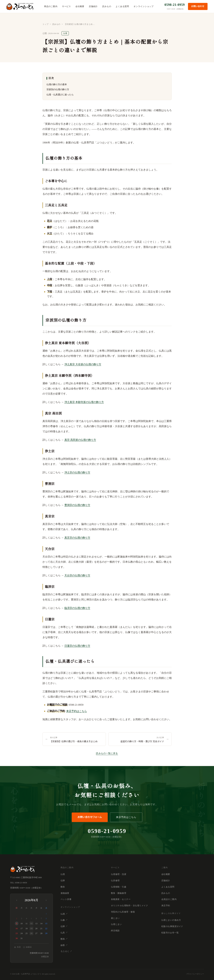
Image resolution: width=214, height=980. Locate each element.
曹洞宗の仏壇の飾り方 (77, 505)
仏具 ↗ (64, 933)
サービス (66, 6)
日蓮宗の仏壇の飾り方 (77, 646)
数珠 (63, 887)
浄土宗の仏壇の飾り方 (77, 472)
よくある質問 (122, 6)
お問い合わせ (198, 6)
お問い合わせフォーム (90, 817)
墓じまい (115, 918)
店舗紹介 (93, 6)
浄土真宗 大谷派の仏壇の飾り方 (83, 364)
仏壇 (63, 874)
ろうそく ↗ (66, 951)
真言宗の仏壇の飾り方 (77, 538)
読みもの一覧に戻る (107, 753)
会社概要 (80, 6)
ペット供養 (66, 899)
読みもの (107, 6)
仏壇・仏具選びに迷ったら (60, 95)
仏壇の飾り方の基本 (57, 84)
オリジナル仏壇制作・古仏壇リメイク (130, 906)
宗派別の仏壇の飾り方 (58, 89)
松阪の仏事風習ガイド (172, 926)
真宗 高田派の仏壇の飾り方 (80, 440)
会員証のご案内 (169, 899)
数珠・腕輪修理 (119, 893)
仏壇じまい (116, 924)
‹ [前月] (17, 900)
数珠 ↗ (64, 939)
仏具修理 (115, 881)
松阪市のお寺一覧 (170, 933)
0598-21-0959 (175, 5)
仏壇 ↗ (64, 914)
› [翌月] (46, 900)
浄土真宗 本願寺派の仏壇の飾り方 (84, 402)
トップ (46, 24)
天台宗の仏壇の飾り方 (77, 575)
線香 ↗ (64, 945)
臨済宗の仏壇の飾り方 (77, 608)
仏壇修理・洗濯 (119, 874)
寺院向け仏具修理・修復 (123, 912)
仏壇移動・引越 (119, 887)
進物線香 (65, 893)
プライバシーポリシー (195, 974)
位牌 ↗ (64, 926)
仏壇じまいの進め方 (171, 920)
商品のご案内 (51, 6)
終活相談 (115, 931)
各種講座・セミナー (121, 899)
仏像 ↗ (64, 920)
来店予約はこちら (77, 711)
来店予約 (166, 906)
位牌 (63, 881)
